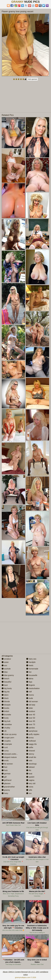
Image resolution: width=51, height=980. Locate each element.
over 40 (31, 715)
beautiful (6, 682)
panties (31, 728)
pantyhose (32, 731)
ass (4, 665)
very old (31, 783)
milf (29, 692)
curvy (5, 751)
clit (4, 731)
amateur (6, 659)
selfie (30, 747)
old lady (31, 705)
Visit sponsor (33, 79)
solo (29, 761)
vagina (30, 780)
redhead (31, 741)
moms (30, 695)
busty (5, 718)
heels (30, 665)
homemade (32, 669)
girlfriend (6, 780)
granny (6, 790)
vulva (30, 787)
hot (29, 672)
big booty (7, 688)
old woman (32, 702)
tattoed (30, 767)
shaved (31, 751)
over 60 (31, 721)
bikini (5, 695)
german (6, 774)
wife (29, 790)
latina (30, 679)
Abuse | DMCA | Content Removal (15, 972)
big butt (6, 721)
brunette (6, 715)
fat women (7, 764)
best (5, 685)
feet (4, 767)
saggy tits (31, 744)
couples (6, 741)
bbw (5, 672)
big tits (6, 692)
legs (29, 682)
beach (5, 679)
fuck (5, 770)
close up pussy (9, 734)
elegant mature (9, 757)
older (30, 708)
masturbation (33, 688)
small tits (31, 757)
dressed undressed (11, 754)
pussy (30, 738)
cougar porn (8, 738)
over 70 (31, 724)
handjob (31, 662)
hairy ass (31, 659)
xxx (29, 793)
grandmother (8, 787)
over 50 (31, 718)
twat (29, 774)
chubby (6, 728)
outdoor (31, 711)
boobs (5, 708)
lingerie (31, 685)
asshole (6, 669)
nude (30, 698)
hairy (5, 793)
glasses (6, 783)
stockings (31, 764)
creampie (7, 744)
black (5, 698)
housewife (32, 675)
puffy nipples (33, 734)
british (5, 711)
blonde (6, 702)
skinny (30, 754)
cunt (5, 747)
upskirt (30, 777)
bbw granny (8, 675)
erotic (5, 761)
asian (5, 662)
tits (29, 770)
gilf (4, 777)
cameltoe (7, 724)
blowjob (6, 705)
